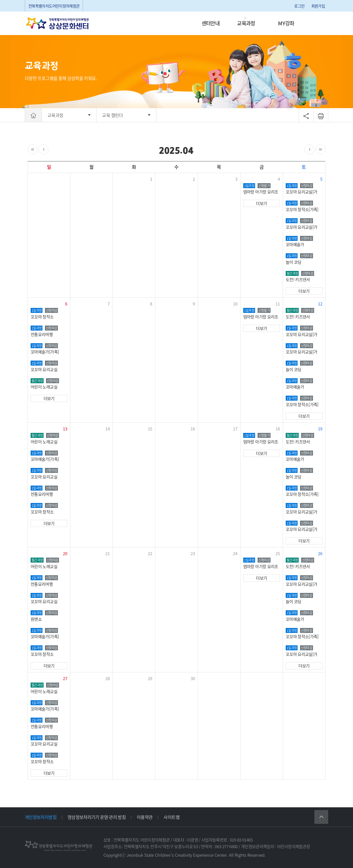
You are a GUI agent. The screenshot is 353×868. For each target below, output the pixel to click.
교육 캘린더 (112, 115)
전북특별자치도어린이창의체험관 (54, 6)
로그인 (299, 6)
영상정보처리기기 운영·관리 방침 (97, 817)
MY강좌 (286, 23)
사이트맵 (171, 817)
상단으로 (321, 817)
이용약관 (145, 817)
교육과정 (246, 23)
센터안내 (211, 23)
